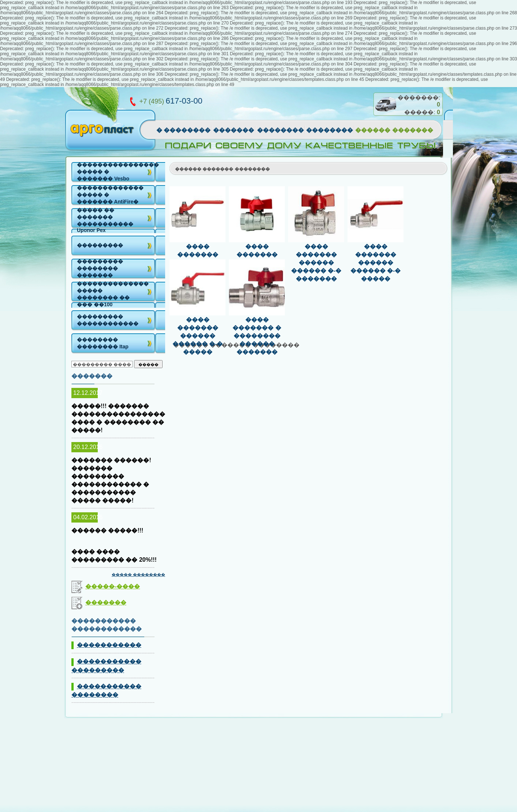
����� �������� (138, 575)
